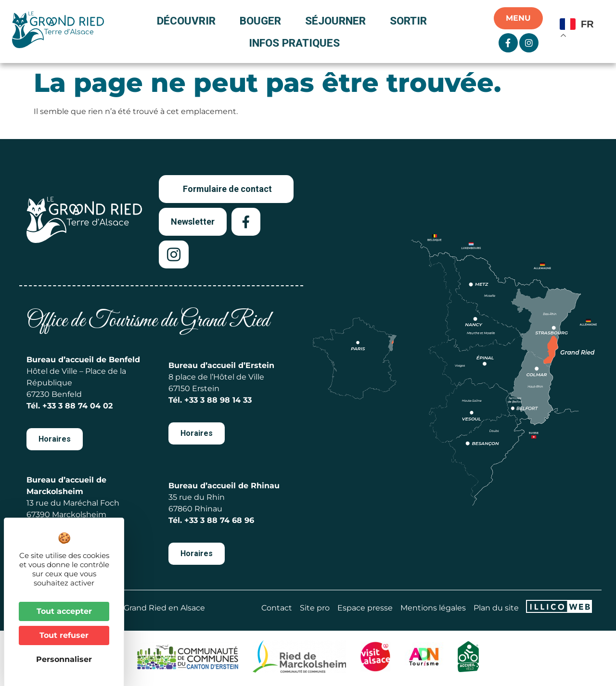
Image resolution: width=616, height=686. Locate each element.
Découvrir (189, 21)
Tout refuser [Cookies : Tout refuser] (64, 635)
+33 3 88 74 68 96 (219, 520)
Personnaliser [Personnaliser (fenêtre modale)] (64, 659)
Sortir (411, 21)
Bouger (263, 21)
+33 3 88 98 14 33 (218, 400)
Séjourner (338, 21)
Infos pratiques (294, 43)
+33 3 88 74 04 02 (77, 406)
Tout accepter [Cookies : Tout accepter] (64, 611)
